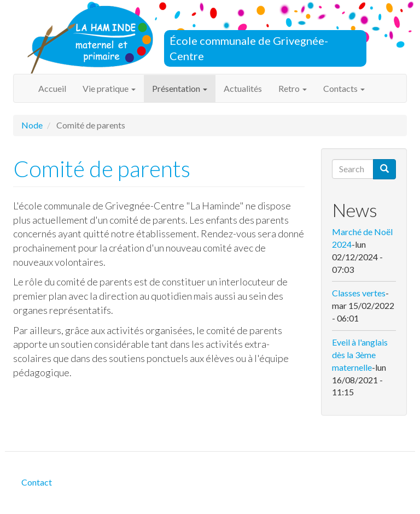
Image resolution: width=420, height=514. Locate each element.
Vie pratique (109, 88)
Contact (37, 482)
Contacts (344, 88)
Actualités (243, 88)
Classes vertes (359, 293)
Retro (293, 88)
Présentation (180, 88)
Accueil (52, 88)
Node (32, 125)
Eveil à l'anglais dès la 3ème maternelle (360, 355)
